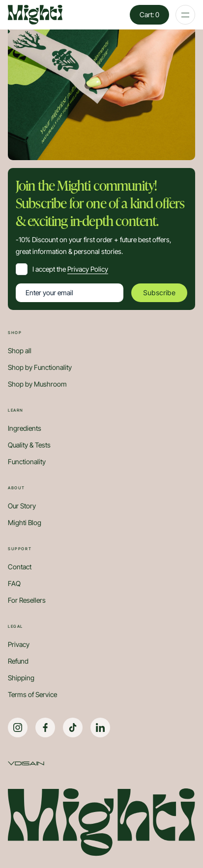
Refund (18, 661)
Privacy (19, 644)
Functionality (27, 462)
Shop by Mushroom (37, 384)
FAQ (14, 584)
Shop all (20, 351)
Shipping (21, 678)
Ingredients (25, 428)
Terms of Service (32, 695)
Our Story (22, 506)
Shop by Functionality (40, 367)
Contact (20, 567)
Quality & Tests (29, 445)
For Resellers (27, 600)
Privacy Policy (88, 269)
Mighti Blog (25, 523)
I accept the (70, 269)
